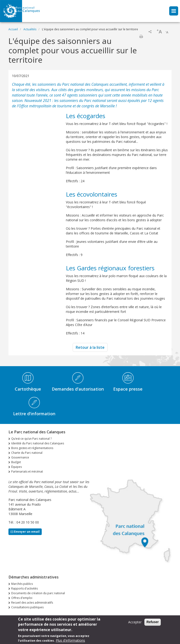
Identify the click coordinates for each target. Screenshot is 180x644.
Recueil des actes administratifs (32, 603)
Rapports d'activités (24, 588)
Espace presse (128, 389)
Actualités (30, 29)
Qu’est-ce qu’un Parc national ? (31, 439)
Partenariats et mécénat (27, 471)
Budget (16, 462)
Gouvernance (20, 457)
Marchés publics (22, 584)
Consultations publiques (27, 607)
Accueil (13, 29)
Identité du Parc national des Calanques (38, 443)
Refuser (153, 624)
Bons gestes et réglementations (32, 448)
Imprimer (141, 36)
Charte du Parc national (27, 453)
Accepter (135, 624)
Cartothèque (28, 389)
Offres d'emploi (22, 598)
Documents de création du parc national (38, 593)
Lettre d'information (34, 414)
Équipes (17, 467)
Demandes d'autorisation (78, 389)
